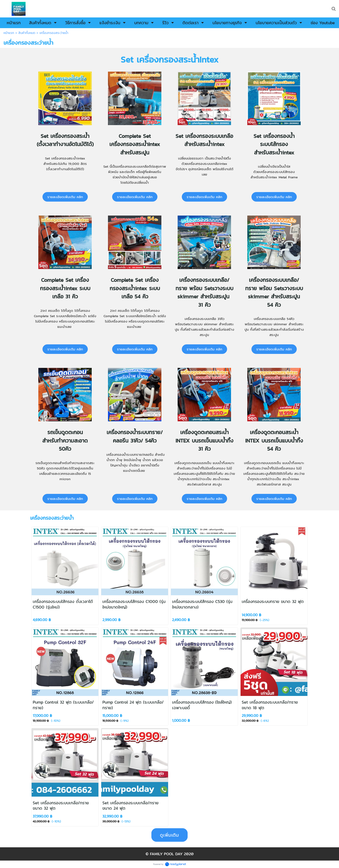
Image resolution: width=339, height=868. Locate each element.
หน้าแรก (9, 33)
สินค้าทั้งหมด (27, 33)
